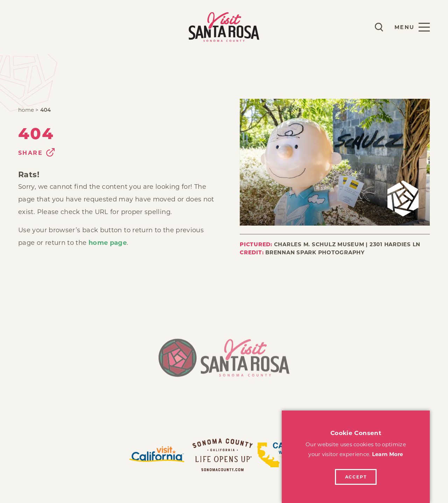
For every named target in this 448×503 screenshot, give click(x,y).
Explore (90, 27)
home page (108, 243)
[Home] (224, 362)
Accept (356, 477)
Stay (55, 27)
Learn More (388, 454)
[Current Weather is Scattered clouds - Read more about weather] (358, 27)
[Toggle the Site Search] (379, 27)
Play (27, 27)
